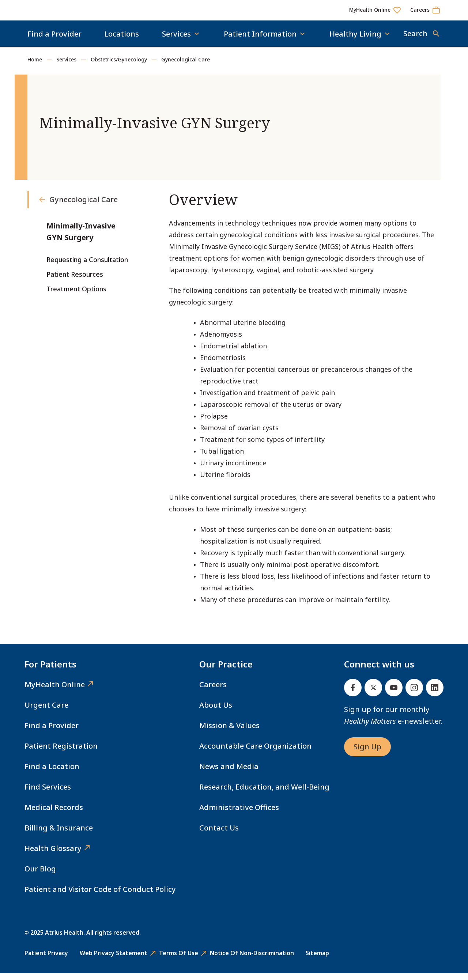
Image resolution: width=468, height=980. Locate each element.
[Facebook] (353, 695)
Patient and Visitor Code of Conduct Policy (100, 896)
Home (35, 67)
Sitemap (317, 960)
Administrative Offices (239, 815)
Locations (122, 41)
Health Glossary (53, 856)
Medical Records (54, 815)
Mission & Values (229, 733)
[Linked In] (435, 695)
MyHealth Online (55, 692)
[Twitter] (373, 695)
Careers (213, 692)
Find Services (48, 794)
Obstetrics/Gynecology (119, 67)
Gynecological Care (186, 67)
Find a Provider (54, 41)
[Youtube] (394, 695)
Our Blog (40, 876)
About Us (216, 712)
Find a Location (52, 774)
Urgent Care (46, 712)
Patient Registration (61, 753)
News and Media (229, 774)
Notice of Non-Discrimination (252, 960)
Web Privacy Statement (114, 960)
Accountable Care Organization (255, 753)
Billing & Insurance (59, 835)
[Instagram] (414, 695)
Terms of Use (179, 960)
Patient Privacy (46, 960)
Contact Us (219, 835)
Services (66, 67)
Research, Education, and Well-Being (264, 794)
